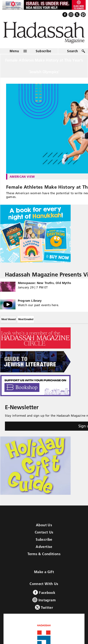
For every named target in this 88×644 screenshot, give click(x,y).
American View (22, 177)
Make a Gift (44, 572)
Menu (14, 51)
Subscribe (44, 51)
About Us (44, 525)
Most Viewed (8, 319)
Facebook (44, 592)
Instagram (44, 600)
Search (73, 51)
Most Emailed (26, 319)
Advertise (44, 547)
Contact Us (44, 532)
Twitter (44, 607)
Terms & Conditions (44, 554)
